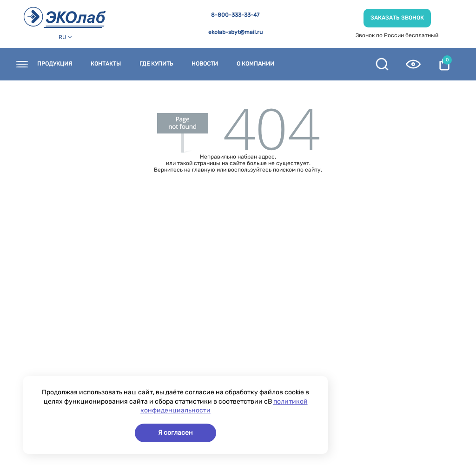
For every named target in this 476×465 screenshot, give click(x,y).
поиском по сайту (297, 170)
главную (204, 170)
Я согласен (175, 433)
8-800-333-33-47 (235, 15)
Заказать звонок (397, 18)
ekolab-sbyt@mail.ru (235, 32)
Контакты (106, 64)
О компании (255, 64)
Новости (205, 64)
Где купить (156, 64)
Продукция (55, 64)
